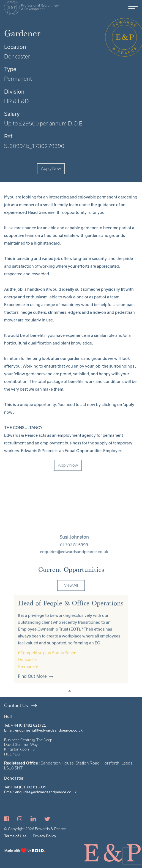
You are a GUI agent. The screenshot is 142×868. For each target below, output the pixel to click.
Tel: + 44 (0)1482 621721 (25, 725)
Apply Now (51, 169)
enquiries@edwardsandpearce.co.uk (84, 552)
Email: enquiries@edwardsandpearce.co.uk (40, 792)
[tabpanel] (71, 649)
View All (71, 595)
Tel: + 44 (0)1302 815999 (25, 787)
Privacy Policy (44, 836)
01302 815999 (84, 545)
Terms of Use (15, 836)
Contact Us (16, 705)
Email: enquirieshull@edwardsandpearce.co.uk (43, 730)
